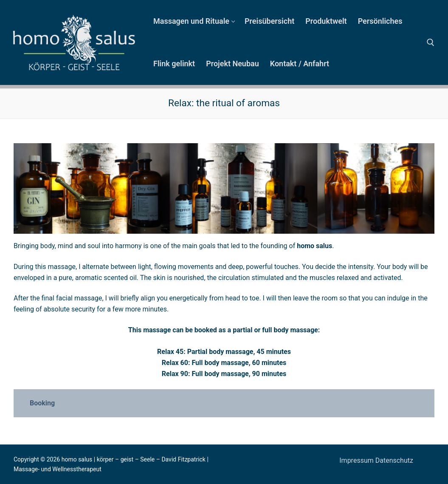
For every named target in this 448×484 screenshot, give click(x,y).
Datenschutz (394, 460)
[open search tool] (431, 42)
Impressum (357, 460)
